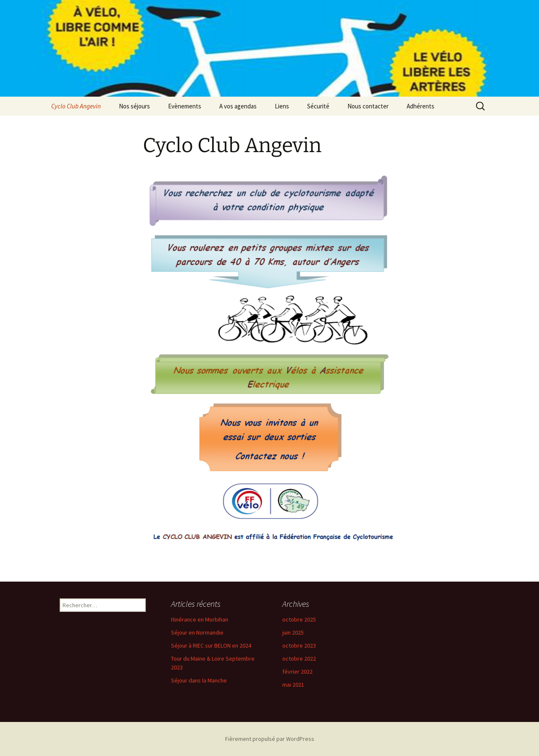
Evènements (185, 106)
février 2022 (297, 672)
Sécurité (318, 106)
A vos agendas (238, 106)
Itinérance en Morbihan (200, 619)
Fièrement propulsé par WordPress (270, 739)
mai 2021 (293, 685)
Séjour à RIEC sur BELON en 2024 (211, 645)
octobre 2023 (299, 645)
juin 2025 (293, 632)
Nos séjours (134, 106)
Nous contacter (368, 106)
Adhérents (421, 106)
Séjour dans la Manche (199, 680)
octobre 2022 (299, 659)
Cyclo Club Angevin (76, 106)
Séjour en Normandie (197, 632)
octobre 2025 (299, 619)
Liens (282, 106)
